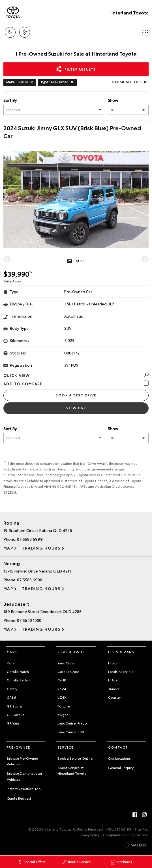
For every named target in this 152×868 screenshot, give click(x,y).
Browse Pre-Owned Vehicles (23, 761)
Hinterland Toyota (129, 12)
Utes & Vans (121, 652)
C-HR (62, 680)
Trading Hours (41, 548)
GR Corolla (16, 714)
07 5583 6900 (30, 580)
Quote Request (19, 798)
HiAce (113, 680)
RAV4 (62, 689)
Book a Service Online (75, 758)
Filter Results (76, 69)
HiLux (113, 663)
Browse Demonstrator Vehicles (24, 776)
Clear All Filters (130, 82)
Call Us (10, 31)
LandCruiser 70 (120, 671)
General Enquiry (121, 767)
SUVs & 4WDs (71, 652)
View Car (76, 408)
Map (8, 548)
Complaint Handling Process (126, 835)
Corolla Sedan (18, 680)
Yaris (10, 663)
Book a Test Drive (76, 395)
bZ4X (62, 697)
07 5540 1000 (29, 620)
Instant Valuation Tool (24, 788)
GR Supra (14, 706)
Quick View (76, 375)
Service (66, 747)
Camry (12, 689)
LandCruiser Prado (72, 723)
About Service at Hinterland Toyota (72, 770)
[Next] (145, 259)
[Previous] (7, 259)
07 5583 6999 (30, 539)
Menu (145, 32)
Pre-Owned (19, 747)
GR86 (11, 697)
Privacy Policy (89, 835)
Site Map (142, 829)
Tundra (114, 689)
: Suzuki (21, 82)
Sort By (10, 100)
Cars (12, 652)
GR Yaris (13, 723)
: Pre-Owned (58, 82)
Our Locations (119, 758)
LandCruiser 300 (71, 732)
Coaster (114, 697)
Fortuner (64, 706)
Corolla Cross (68, 671)
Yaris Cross (66, 663)
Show (113, 100)
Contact (118, 747)
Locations (25, 31)
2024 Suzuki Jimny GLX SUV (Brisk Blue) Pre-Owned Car (72, 132)
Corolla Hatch (18, 671)
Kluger (63, 714)
